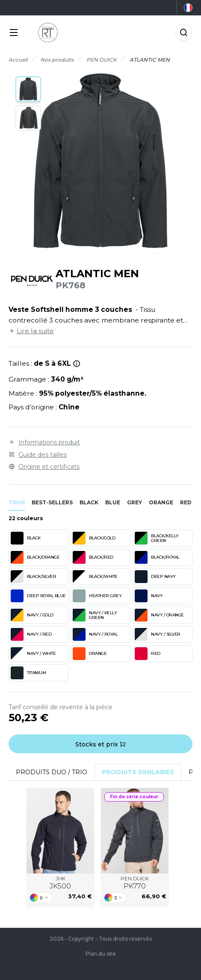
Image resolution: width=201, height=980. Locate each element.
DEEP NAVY (155, 577)
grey (134, 502)
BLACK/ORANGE (35, 557)
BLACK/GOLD (94, 538)
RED (148, 654)
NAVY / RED (31, 634)
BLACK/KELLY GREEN (157, 538)
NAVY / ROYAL (95, 634)
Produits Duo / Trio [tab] (52, 772)
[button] (28, 89)
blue (113, 502)
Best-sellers (52, 502)
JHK (60, 883)
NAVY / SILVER (158, 634)
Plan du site (101, 954)
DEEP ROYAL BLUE (38, 596)
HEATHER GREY (97, 596)
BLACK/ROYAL (157, 557)
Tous (17, 502)
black (89, 502)
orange (161, 502)
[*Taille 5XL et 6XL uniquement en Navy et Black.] (77, 364)
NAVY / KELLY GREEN (95, 615)
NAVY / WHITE (33, 654)
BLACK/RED (93, 557)
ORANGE (90, 654)
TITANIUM (28, 673)
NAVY (149, 596)
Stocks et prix (100, 744)
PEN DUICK (135, 883)
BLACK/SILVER (33, 577)
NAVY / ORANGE (159, 615)
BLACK (26, 538)
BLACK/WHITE (95, 577)
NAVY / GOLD (32, 615)
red (186, 502)
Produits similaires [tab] (138, 772)
